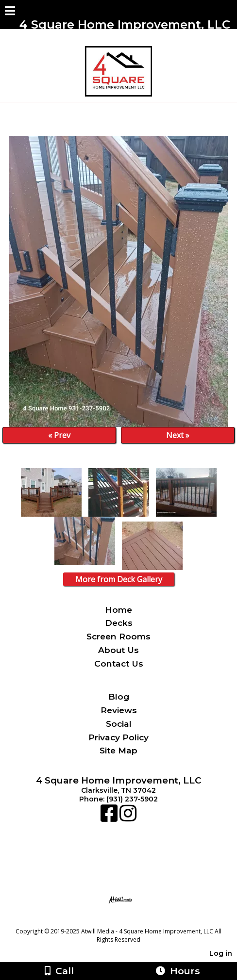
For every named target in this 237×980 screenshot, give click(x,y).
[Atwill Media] (127, 921)
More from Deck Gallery (119, 579)
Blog (119, 696)
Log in (221, 953)
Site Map (118, 750)
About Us (118, 650)
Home (118, 610)
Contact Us (119, 663)
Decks (119, 623)
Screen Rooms (118, 636)
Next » (178, 435)
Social (119, 724)
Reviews (119, 710)
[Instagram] (128, 818)
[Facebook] (110, 818)
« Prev (59, 435)
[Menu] (10, 12)
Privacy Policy (118, 737)
